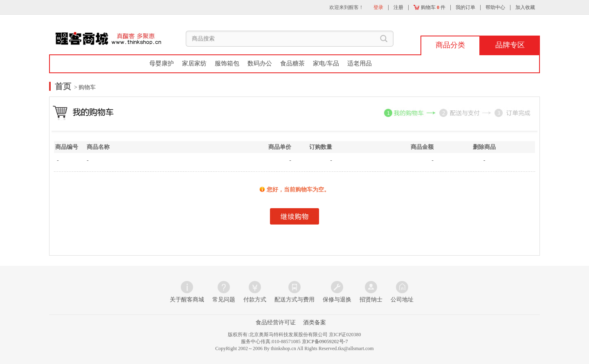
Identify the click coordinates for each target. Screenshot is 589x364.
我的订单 (465, 7)
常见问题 (224, 300)
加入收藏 (525, 7)
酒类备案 (315, 322)
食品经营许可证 (276, 322)
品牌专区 (510, 45)
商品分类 (450, 45)
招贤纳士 (371, 300)
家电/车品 (326, 63)
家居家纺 (194, 63)
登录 (378, 7)
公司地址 (402, 300)
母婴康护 (162, 63)
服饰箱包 (227, 63)
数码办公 (260, 63)
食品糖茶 (292, 63)
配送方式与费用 (294, 300)
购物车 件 (429, 7)
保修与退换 (337, 300)
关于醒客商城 (187, 300)
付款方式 (255, 300)
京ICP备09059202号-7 (325, 342)
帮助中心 (495, 7)
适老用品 (360, 63)
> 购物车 (84, 87)
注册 (398, 7)
